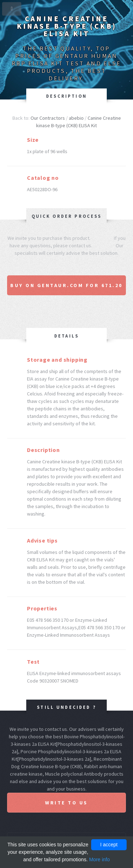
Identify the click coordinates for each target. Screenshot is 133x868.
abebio (76, 118)
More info (99, 859)
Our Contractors (48, 118)
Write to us (66, 803)
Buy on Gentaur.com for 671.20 (66, 285)
